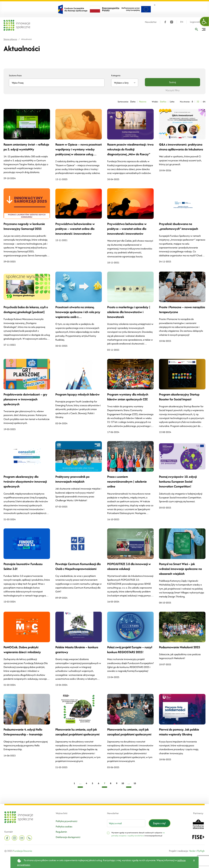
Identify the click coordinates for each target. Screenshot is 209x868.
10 (123, 783)
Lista (172, 101)
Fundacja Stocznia (23, 851)
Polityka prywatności (66, 821)
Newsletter (150, 22)
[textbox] (123, 83)
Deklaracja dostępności (68, 837)
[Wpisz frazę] (197, 29)
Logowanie (196, 22)
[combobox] (125, 83)
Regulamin (61, 832)
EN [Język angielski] (181, 22)
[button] (204, 21)
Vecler (192, 851)
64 (204, 101)
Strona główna (10, 39)
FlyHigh (201, 851)
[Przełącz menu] (204, 29)
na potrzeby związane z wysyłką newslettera (138, 834)
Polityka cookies (64, 826)
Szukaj (173, 82)
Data (132, 101)
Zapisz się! (160, 823)
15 (135, 783)
